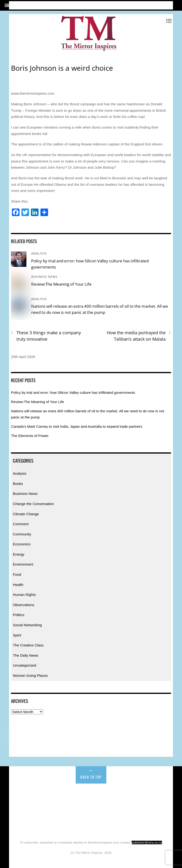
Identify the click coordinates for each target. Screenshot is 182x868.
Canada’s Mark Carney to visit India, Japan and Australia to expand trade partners (76, 426)
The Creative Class (28, 645)
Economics (22, 544)
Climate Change (26, 514)
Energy (19, 554)
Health (18, 585)
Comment (21, 524)
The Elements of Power (30, 436)
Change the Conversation (33, 504)
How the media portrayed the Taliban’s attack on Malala (139, 336)
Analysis (39, 253)
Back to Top (91, 777)
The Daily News (25, 655)
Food (17, 574)
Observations (23, 605)
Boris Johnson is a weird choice (62, 68)
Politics (19, 615)
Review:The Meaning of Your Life (61, 284)
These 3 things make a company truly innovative (46, 336)
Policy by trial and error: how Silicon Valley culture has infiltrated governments (73, 392)
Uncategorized (25, 665)
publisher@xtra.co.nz (147, 842)
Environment (23, 564)
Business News (44, 277)
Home (26, 794)
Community (22, 534)
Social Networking (27, 625)
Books (18, 484)
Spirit (17, 635)
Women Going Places (30, 675)
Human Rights (24, 595)
